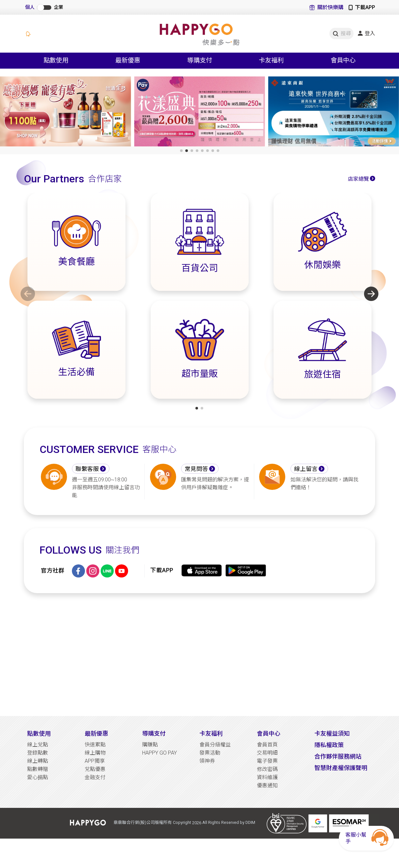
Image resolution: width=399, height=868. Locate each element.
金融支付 (95, 777)
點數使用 (39, 734)
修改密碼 (267, 769)
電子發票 (267, 761)
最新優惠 (96, 734)
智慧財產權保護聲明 (341, 768)
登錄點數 (38, 753)
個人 (30, 7)
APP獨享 (95, 761)
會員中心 (269, 734)
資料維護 (267, 777)
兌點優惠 (95, 769)
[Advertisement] (199, 655)
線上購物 (95, 753)
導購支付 (154, 734)
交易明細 (267, 753)
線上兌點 (38, 745)
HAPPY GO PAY (159, 753)
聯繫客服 (87, 469)
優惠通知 (267, 785)
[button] (181, 151)
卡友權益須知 (332, 734)
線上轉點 (38, 761)
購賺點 (150, 745)
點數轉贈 (38, 769)
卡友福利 (211, 734)
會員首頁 (267, 745)
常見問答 (196, 469)
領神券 (207, 761)
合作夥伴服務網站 (338, 756)
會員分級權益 (215, 745)
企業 (58, 7)
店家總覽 (358, 179)
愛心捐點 (38, 777)
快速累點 (95, 745)
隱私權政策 (329, 745)
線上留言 (306, 469)
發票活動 (210, 753)
